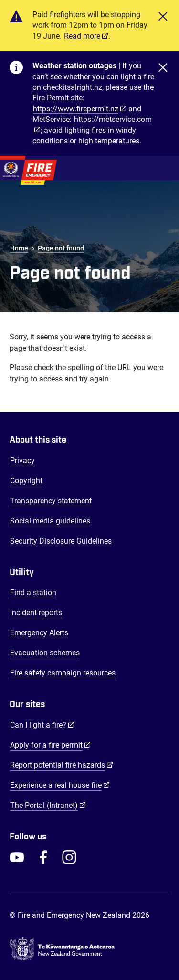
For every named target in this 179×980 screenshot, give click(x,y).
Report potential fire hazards (62, 765)
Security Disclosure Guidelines (61, 541)
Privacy (22, 461)
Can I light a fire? (42, 725)
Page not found (61, 249)
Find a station (33, 593)
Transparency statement (51, 501)
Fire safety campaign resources (63, 673)
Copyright (26, 481)
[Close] (163, 26)
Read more (82, 36)
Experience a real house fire (60, 785)
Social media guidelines (50, 521)
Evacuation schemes (45, 653)
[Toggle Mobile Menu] (165, 168)
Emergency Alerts (39, 633)
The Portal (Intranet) (48, 805)
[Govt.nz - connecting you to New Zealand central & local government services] (89, 949)
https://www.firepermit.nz (76, 109)
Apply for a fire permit (50, 745)
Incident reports (36, 613)
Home (19, 249)
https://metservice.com (113, 119)
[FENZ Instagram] (69, 857)
